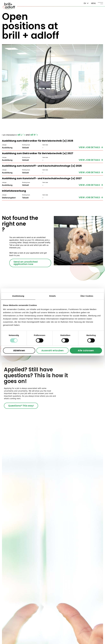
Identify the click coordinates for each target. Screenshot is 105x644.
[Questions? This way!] (21, 406)
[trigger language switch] (86, 3)
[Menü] (97, 3)
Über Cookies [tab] (87, 296)
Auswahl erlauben (53, 350)
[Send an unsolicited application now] (30, 263)
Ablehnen (19, 350)
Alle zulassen (86, 350)
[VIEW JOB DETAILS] (91, 147)
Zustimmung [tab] (18, 296)
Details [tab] (52, 296)
